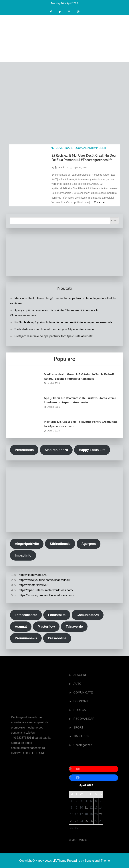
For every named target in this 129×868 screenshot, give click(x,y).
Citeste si (99, 202)
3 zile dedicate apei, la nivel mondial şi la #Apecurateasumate (54, 329)
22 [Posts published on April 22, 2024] (72, 821)
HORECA (80, 710)
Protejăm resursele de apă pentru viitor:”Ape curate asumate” (54, 336)
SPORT (79, 727)
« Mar (73, 840)
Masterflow (46, 627)
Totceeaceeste (26, 615)
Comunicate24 (88, 615)
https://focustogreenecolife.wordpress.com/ (46, 595)
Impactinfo (23, 555)
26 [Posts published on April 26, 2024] (91, 821)
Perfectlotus (24, 450)
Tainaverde (74, 627)
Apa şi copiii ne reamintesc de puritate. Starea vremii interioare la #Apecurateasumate (80, 400)
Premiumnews (26, 638)
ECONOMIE (81, 701)
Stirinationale (60, 544)
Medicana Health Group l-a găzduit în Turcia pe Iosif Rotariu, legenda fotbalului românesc (79, 376)
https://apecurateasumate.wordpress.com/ (46, 590)
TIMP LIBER (99, 148)
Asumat (21, 627)
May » (83, 840)
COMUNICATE (64, 148)
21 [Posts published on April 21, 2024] (101, 814)
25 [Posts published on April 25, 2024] (86, 821)
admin (62, 167)
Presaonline (57, 638)
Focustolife (57, 615)
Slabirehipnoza (56, 450)
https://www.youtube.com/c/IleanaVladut (45, 580)
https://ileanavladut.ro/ (33, 575)
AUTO (78, 684)
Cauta (114, 221)
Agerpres (89, 544)
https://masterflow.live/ (33, 585)
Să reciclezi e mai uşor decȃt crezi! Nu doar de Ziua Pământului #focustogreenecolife (84, 157)
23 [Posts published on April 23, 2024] (76, 821)
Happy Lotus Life (92, 450)
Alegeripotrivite (27, 544)
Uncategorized (83, 745)
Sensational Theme (97, 861)
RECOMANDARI (82, 148)
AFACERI (80, 675)
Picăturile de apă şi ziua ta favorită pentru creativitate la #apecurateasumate (63, 322)
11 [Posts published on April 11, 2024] (86, 808)
